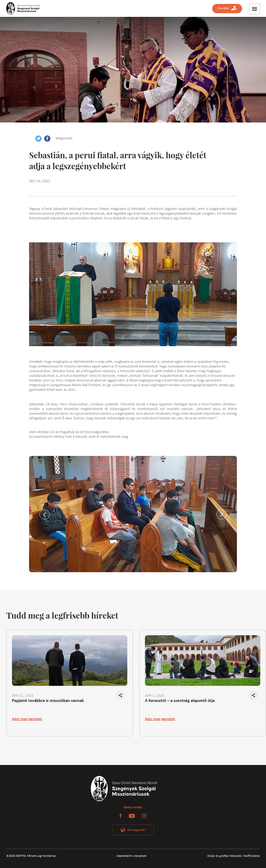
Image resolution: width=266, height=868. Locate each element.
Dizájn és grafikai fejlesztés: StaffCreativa (234, 856)
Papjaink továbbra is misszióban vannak (48, 701)
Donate (227, 8)
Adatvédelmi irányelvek (131, 856)
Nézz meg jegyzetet (27, 719)
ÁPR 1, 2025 (155, 696)
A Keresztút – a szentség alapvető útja (180, 701)
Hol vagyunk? (137, 830)
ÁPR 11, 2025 (23, 696)
